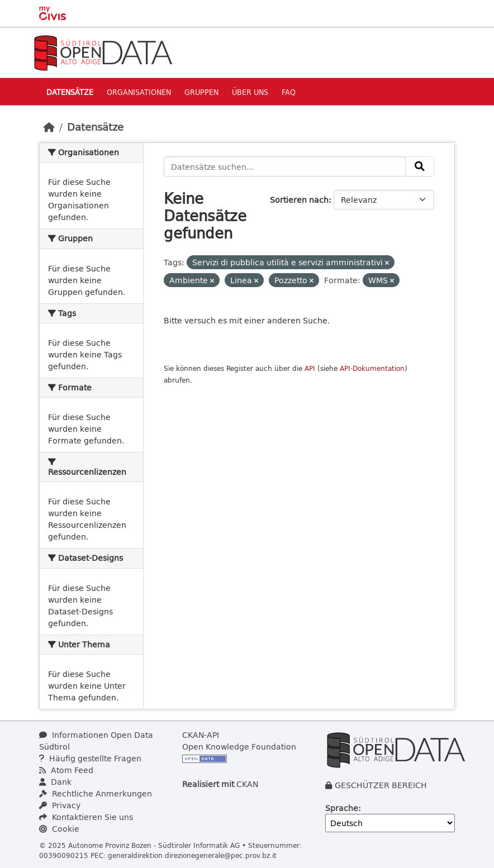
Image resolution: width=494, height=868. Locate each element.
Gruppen (201, 92)
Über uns (250, 92)
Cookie (59, 829)
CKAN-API (201, 735)
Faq (289, 92)
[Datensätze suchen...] (285, 166)
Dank (55, 782)
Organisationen (139, 92)
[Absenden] (420, 166)
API (310, 368)
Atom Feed (66, 770)
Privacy (60, 805)
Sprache (342, 808)
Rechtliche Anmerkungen (96, 793)
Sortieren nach (299, 200)
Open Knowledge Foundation (239, 747)
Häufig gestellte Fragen (90, 758)
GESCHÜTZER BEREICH (381, 785)
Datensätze (70, 92)
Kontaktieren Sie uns (86, 817)
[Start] (49, 127)
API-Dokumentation (372, 368)
